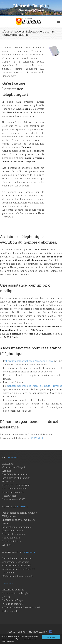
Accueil (11, 632)
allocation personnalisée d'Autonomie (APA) (29, 361)
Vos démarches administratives (20, 513)
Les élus (7, 471)
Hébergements (10, 611)
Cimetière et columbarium (16, 485)
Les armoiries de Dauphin (16, 593)
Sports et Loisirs (11, 538)
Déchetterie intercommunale (18, 576)
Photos (6, 597)
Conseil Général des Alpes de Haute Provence (35, 386)
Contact (22, 632)
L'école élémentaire (13, 531)
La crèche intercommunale (17, 527)
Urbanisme (8, 481)
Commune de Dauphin (14, 467)
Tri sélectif (8, 573)
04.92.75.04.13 (37, 438)
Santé (5, 523)
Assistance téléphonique (16, 562)
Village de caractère (13, 604)
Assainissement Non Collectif (19, 569)
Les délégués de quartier (15, 474)
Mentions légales (38, 632)
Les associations (12, 541)
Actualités (8, 464)
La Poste (7, 545)
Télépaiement (10, 496)
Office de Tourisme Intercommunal (21, 607)
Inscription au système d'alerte (19, 520)
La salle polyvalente (13, 492)
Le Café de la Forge (12, 600)
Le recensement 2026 (14, 499)
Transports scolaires (14, 534)
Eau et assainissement (14, 489)
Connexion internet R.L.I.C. (17, 565)
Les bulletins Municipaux (16, 478)
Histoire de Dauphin (13, 590)
